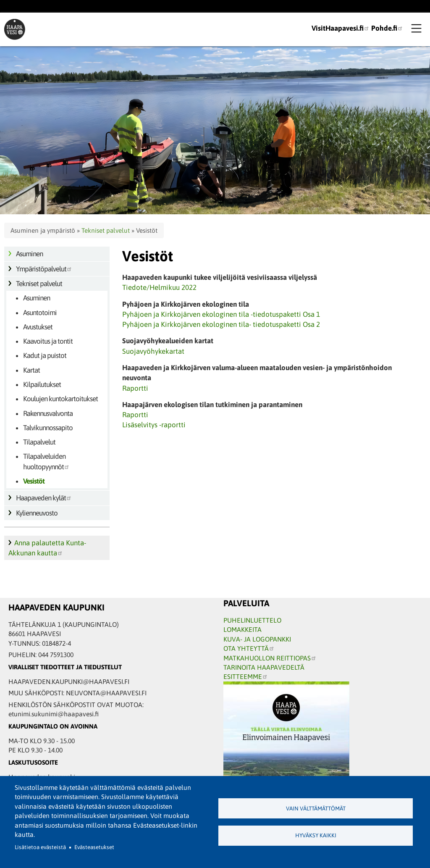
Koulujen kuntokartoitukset (60, 399)
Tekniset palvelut (106, 230)
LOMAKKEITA (243, 629)
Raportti (135, 388)
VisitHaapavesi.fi (341, 28)
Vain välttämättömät (316, 809)
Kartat (31, 370)
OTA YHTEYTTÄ (249, 648)
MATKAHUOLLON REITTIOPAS (270, 658)
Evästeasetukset (94, 847)
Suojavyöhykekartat (153, 351)
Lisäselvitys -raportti (154, 425)
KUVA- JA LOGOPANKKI (257, 639)
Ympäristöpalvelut (44, 269)
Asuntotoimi (40, 313)
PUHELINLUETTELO (252, 620)
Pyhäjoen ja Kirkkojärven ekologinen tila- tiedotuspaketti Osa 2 (221, 324)
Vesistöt (34, 481)
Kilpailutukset (42, 384)
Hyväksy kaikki (316, 835)
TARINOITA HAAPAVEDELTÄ (264, 667)
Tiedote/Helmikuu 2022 (159, 287)
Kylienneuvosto (37, 513)
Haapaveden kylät (44, 498)
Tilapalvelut (39, 442)
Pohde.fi (387, 28)
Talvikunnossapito (48, 428)
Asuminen (29, 254)
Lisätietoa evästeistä (40, 847)
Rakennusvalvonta (48, 413)
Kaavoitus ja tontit (48, 341)
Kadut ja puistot (45, 355)
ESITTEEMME (246, 676)
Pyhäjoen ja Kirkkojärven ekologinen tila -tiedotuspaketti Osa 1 (221, 314)
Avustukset (38, 327)
